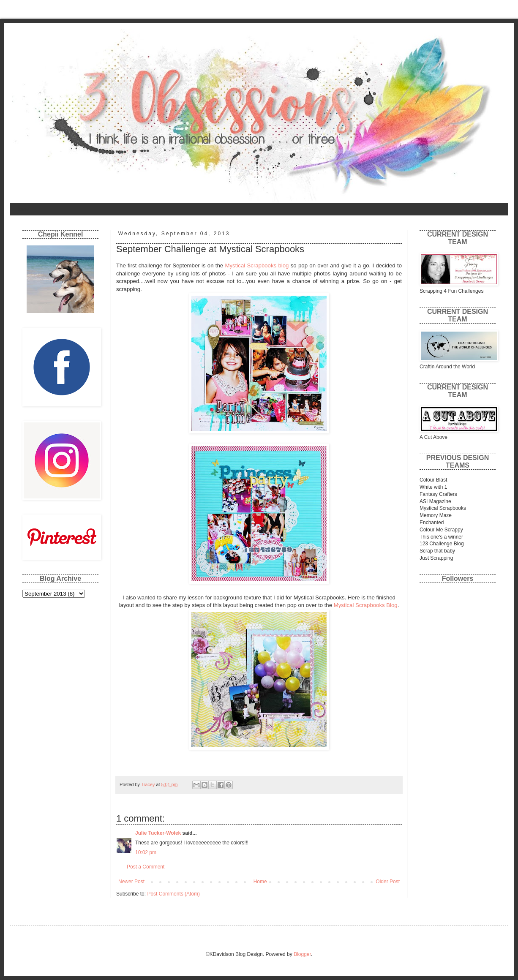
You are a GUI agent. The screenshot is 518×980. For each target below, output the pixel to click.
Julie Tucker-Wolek (158, 833)
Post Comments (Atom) (173, 894)
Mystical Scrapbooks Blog (366, 605)
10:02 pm (146, 852)
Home (22, 209)
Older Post (388, 882)
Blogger (302, 954)
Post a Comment (146, 867)
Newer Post (131, 882)
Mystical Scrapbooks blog (257, 265)
